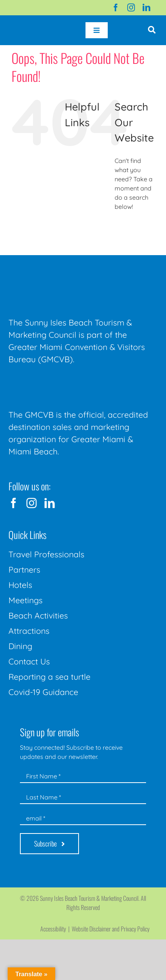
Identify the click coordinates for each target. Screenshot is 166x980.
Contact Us (29, 661)
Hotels (20, 585)
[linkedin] (146, 8)
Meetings (25, 600)
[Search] (123, 227)
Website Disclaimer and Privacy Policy (111, 929)
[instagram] (131, 8)
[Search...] (135, 227)
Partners (24, 570)
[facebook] (116, 8)
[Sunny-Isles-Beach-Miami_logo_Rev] (66, 271)
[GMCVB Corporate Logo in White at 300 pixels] (66, 383)
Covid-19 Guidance (43, 692)
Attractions (29, 631)
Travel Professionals (46, 554)
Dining (20, 646)
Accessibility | (56, 929)
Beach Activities (38, 615)
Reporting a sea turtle (49, 677)
